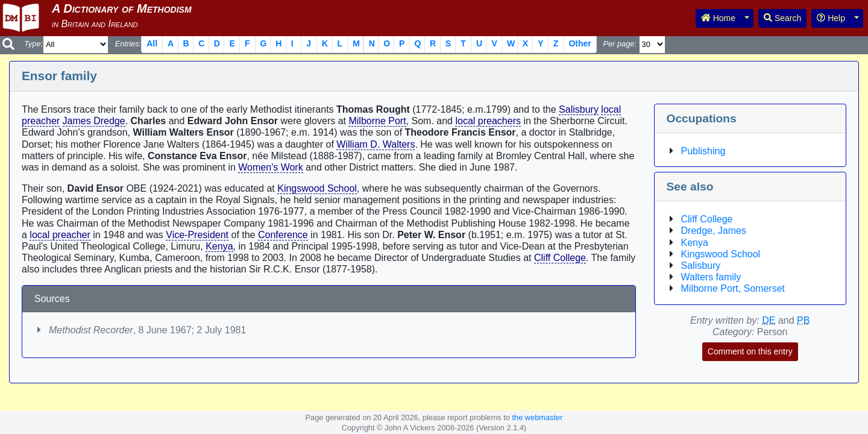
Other (580, 43)
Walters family (711, 277)
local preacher (60, 235)
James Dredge (94, 121)
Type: (33, 44)
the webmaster (537, 417)
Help (831, 18)
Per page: (620, 44)
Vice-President (197, 235)
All (152, 43)
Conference (283, 235)
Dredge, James (714, 231)
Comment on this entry (750, 351)
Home (718, 18)
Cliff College (560, 258)
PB (803, 320)
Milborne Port (377, 121)
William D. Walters (376, 144)
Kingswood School (317, 188)
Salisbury (579, 109)
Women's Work (270, 167)
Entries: (128, 44)
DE (769, 320)
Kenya (219, 246)
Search (782, 18)
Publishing (703, 151)
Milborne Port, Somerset (733, 288)
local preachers (488, 121)
